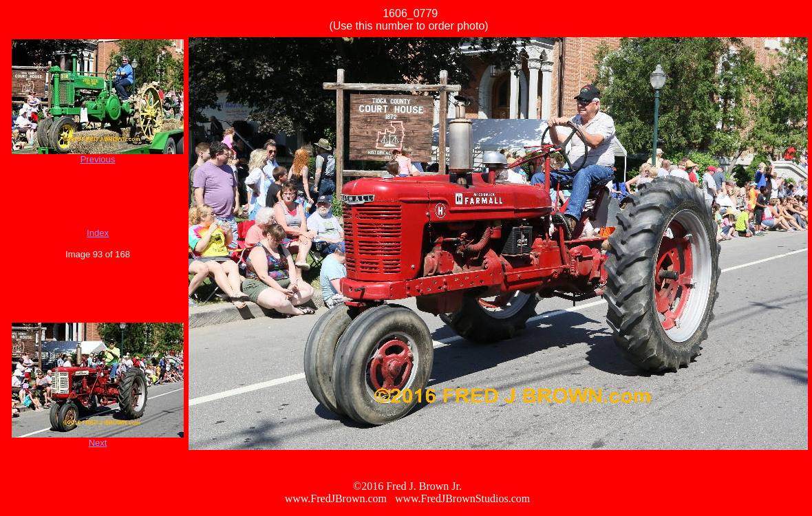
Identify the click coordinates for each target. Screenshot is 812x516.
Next (98, 443)
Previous (98, 159)
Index (98, 233)
